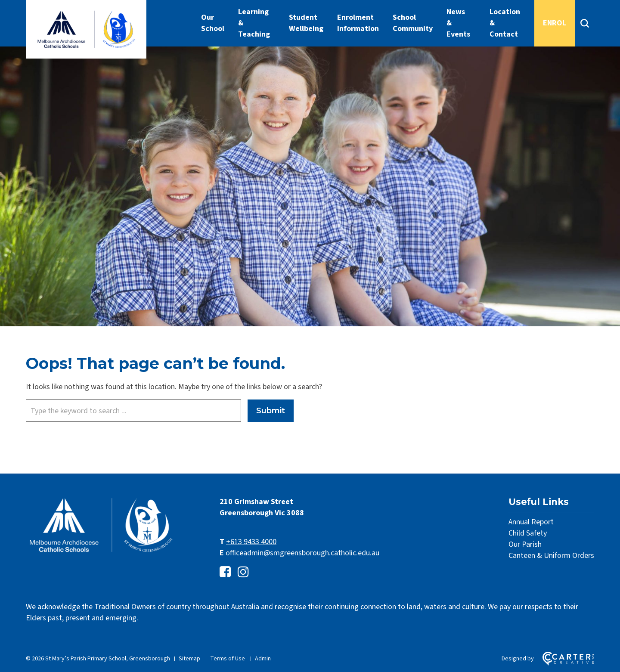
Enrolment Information (358, 23)
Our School (213, 23)
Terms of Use (228, 659)
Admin (263, 659)
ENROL (555, 23)
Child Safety (528, 533)
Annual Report (531, 522)
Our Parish (525, 544)
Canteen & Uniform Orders (551, 556)
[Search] (584, 23)
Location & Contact (505, 23)
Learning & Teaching (254, 23)
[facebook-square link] (225, 572)
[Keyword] (133, 411)
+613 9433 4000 (251, 542)
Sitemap (189, 659)
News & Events (458, 23)
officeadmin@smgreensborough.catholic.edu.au (302, 553)
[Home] (101, 553)
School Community (413, 23)
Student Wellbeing (306, 23)
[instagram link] (243, 572)
